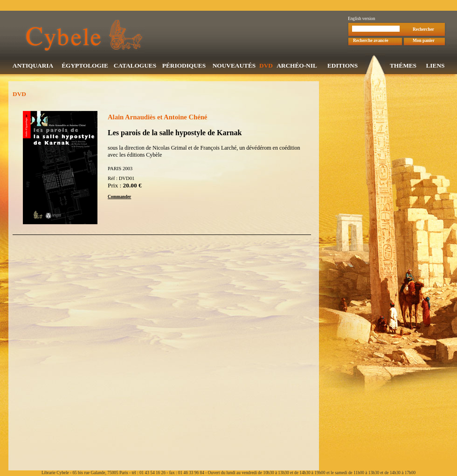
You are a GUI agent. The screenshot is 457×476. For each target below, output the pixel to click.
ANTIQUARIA (33, 66)
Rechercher (423, 30)
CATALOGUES (135, 66)
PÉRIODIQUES (184, 66)
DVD (266, 66)
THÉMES (403, 66)
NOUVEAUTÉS (234, 66)
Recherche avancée (371, 41)
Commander (119, 198)
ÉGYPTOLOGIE (85, 66)
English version (361, 20)
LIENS (435, 66)
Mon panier (424, 41)
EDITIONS (343, 66)
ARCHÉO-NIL (297, 66)
